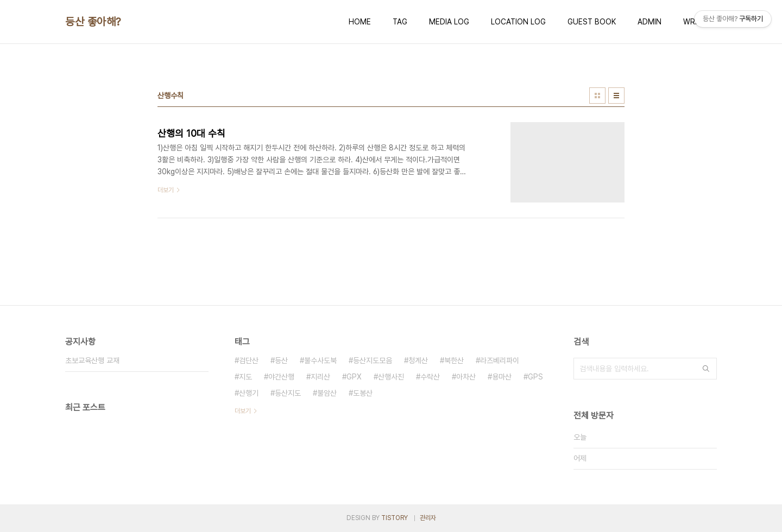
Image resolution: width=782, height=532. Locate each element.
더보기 (243, 411)
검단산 (249, 360)
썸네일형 (597, 96)
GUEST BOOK (592, 22)
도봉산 (363, 393)
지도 (245, 377)
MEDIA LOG (449, 22)
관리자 (428, 518)
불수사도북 (320, 360)
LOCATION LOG (518, 22)
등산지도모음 (373, 360)
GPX (354, 377)
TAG (400, 22)
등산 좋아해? (93, 22)
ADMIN (649, 22)
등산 (281, 360)
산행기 (249, 393)
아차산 (466, 377)
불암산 (327, 393)
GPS (535, 377)
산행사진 (391, 377)
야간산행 (281, 377)
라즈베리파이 (500, 360)
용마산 (502, 377)
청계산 (418, 360)
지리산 (320, 377)
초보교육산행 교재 (92, 360)
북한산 (454, 360)
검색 (706, 369)
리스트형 (616, 96)
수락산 (430, 377)
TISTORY (395, 518)
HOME (360, 22)
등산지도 (288, 393)
